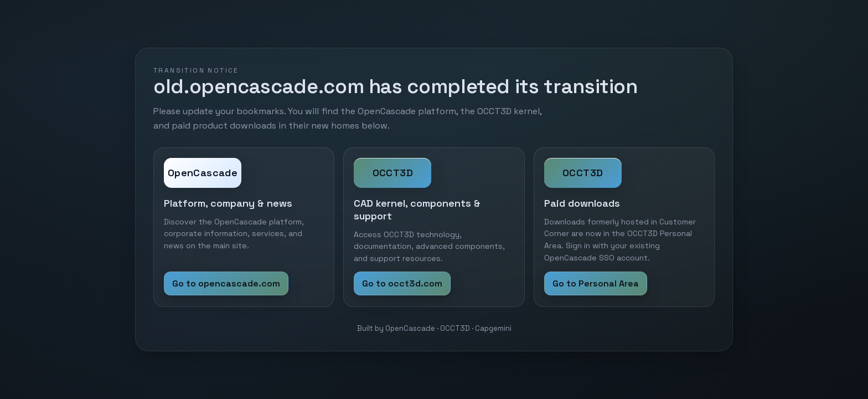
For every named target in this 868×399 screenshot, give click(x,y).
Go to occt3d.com (402, 283)
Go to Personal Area (596, 283)
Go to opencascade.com (226, 283)
